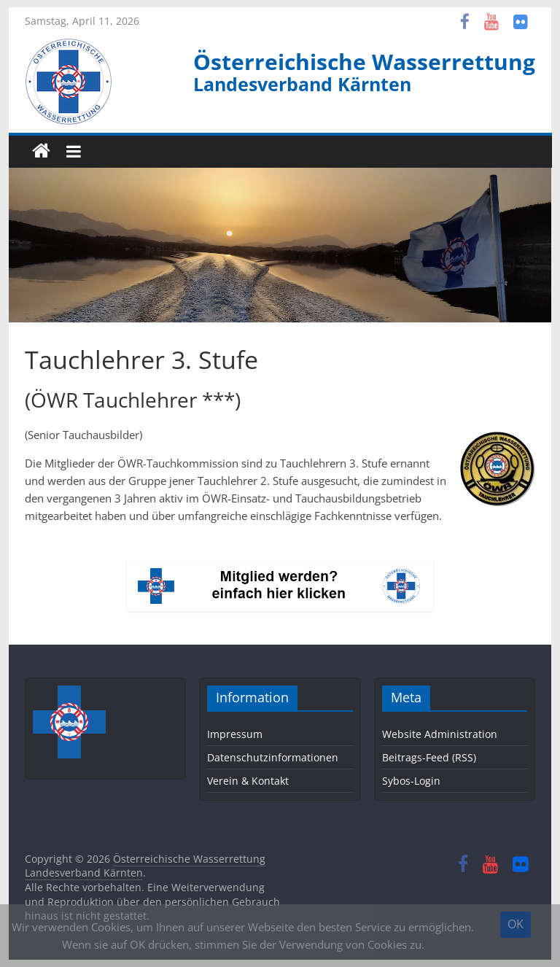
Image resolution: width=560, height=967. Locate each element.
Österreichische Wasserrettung (364, 62)
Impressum (235, 734)
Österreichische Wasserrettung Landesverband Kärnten (145, 866)
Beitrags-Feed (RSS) (429, 757)
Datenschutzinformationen (273, 757)
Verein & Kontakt (248, 781)
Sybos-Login (411, 781)
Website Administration (440, 734)
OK (516, 924)
